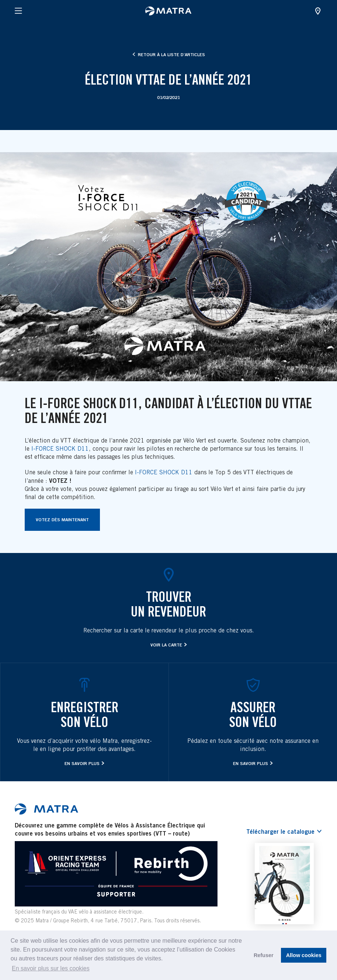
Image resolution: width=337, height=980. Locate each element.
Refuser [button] (264, 955)
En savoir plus (82, 763)
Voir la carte (166, 645)
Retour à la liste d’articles (169, 54)
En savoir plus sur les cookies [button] (51, 968)
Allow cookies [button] (304, 955)
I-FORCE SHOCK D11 (60, 449)
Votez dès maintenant (62, 520)
